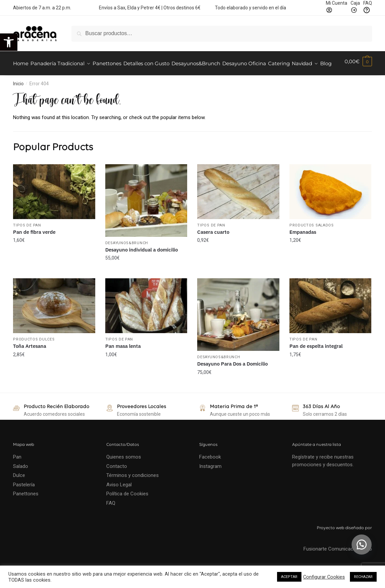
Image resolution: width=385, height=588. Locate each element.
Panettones (26, 510)
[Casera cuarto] (238, 208)
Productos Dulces (34, 356)
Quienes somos (124, 473)
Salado (21, 483)
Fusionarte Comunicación (338, 565)
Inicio (18, 100)
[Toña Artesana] (54, 322)
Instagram (210, 483)
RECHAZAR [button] (363, 577)
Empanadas (303, 248)
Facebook (210, 473)
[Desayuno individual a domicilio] (146, 217)
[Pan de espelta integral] (331, 322)
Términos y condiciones (133, 492)
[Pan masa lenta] (146, 322)
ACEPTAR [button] (289, 577)
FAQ (111, 519)
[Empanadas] (331, 208)
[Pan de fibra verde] (54, 208)
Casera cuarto (213, 248)
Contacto (117, 483)
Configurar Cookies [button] (324, 577)
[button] (9, 42)
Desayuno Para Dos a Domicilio (232, 380)
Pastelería (24, 501)
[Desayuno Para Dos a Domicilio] (238, 331)
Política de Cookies (127, 510)
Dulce (19, 492)
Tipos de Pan (27, 241)
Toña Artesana (30, 362)
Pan (17, 473)
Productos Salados (312, 241)
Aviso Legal (119, 501)
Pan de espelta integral (316, 362)
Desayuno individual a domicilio (142, 266)
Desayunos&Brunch (127, 259)
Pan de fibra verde (34, 248)
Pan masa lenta (123, 362)
